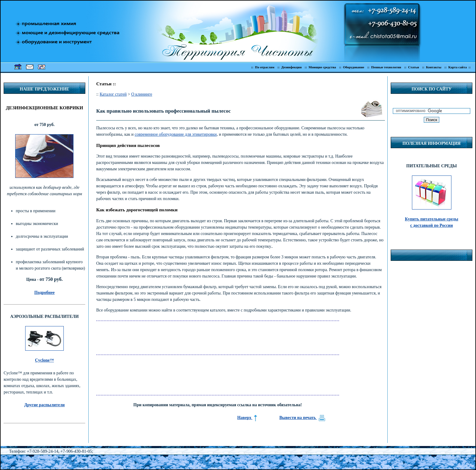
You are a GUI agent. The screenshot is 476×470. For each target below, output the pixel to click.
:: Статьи (411, 67)
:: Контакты (432, 67)
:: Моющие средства (320, 67)
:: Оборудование (352, 67)
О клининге (142, 94)
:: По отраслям (263, 67)
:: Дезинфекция (290, 67)
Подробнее (44, 293)
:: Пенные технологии (384, 67)
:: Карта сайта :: (458, 67)
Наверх (247, 418)
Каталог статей (113, 94)
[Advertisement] (207, 335)
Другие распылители (44, 405)
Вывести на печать (302, 418)
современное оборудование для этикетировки (176, 134)
